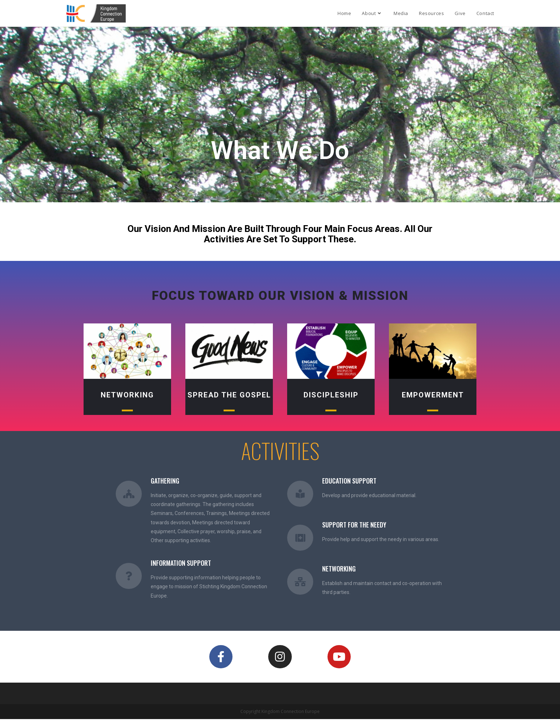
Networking (127, 395)
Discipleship (331, 395)
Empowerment (433, 395)
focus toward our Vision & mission (280, 296)
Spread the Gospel (229, 395)
